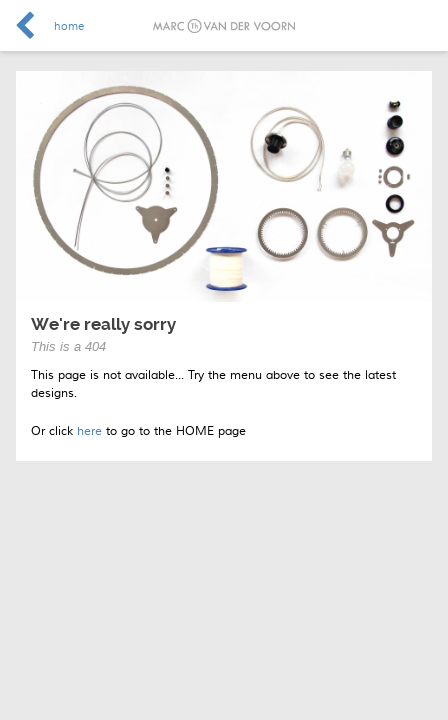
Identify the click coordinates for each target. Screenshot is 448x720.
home (69, 26)
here (89, 431)
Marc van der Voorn (224, 26)
